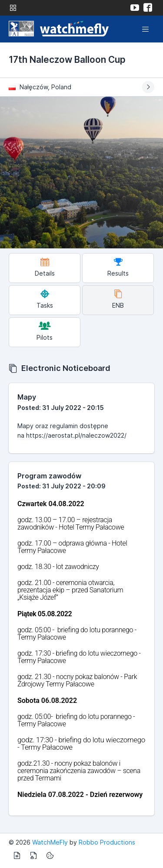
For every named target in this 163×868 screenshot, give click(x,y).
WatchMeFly (50, 842)
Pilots (45, 331)
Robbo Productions (107, 842)
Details (45, 267)
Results (118, 267)
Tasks (45, 299)
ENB (118, 299)
